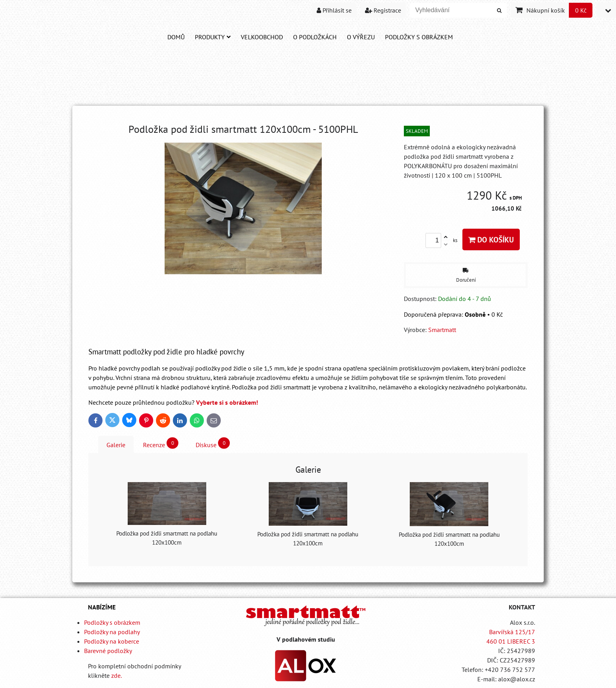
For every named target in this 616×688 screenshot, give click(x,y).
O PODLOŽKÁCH (315, 37)
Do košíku (491, 239)
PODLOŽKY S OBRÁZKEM (419, 37)
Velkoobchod (262, 37)
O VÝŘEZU (361, 37)
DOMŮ (176, 37)
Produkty (213, 37)
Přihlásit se (334, 10)
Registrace (383, 10)
